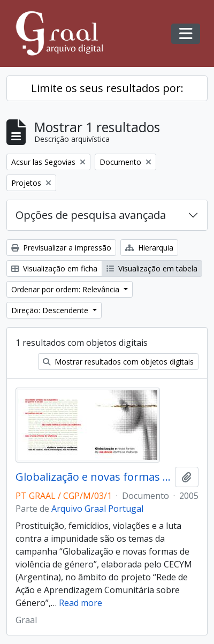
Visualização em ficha (54, 268)
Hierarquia (149, 248)
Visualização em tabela (152, 268)
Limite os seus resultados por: (107, 88)
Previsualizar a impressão (61, 248)
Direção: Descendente (51, 310)
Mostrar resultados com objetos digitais (118, 362)
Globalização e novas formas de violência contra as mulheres (93, 477)
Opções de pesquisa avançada (91, 215)
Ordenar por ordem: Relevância (66, 289)
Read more (81, 603)
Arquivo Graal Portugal (97, 509)
